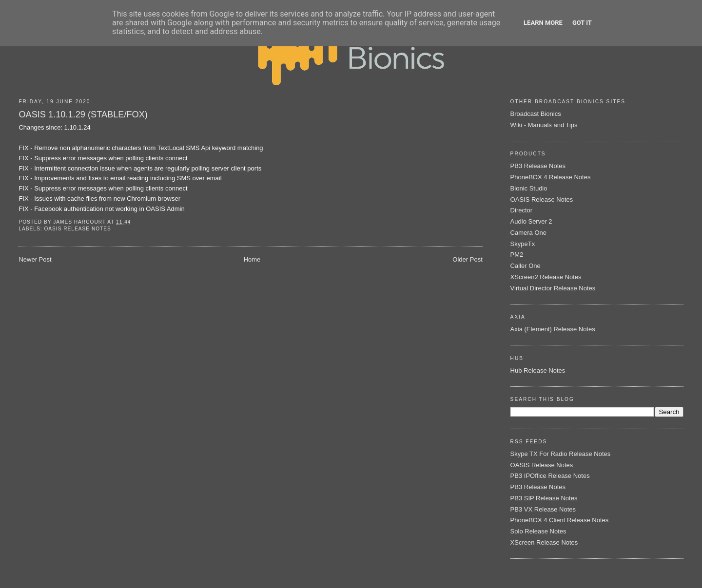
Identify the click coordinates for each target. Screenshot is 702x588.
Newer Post (35, 259)
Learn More (543, 23)
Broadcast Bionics (536, 114)
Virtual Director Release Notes (553, 288)
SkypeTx (523, 244)
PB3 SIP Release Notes (544, 498)
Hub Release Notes (538, 370)
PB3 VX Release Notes (543, 509)
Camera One (528, 233)
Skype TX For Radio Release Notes (561, 454)
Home (252, 259)
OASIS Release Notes (77, 229)
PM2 (517, 255)
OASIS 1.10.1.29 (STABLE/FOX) (83, 114)
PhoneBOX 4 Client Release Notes (560, 520)
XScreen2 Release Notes (546, 277)
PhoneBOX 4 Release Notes (551, 177)
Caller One (526, 266)
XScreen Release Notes (544, 542)
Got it (582, 23)
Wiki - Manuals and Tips (544, 125)
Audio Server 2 (531, 221)
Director (522, 210)
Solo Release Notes (538, 531)
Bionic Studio (529, 188)
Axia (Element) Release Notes (553, 329)
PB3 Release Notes (538, 166)
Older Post (467, 259)
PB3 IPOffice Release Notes (550, 476)
